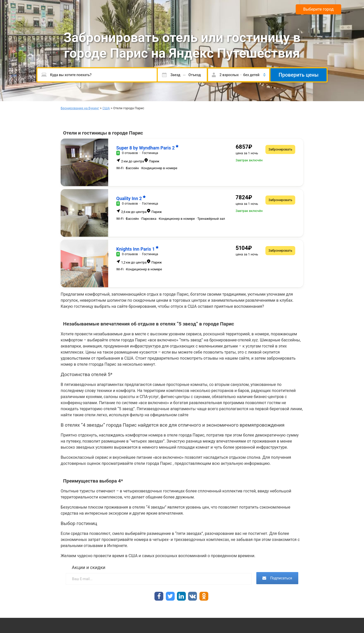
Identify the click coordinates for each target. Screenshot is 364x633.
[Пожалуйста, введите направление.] (97, 75)
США (106, 108)
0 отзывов (130, 153)
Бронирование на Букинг (80, 108)
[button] (239, 75)
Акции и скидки (89, 567)
